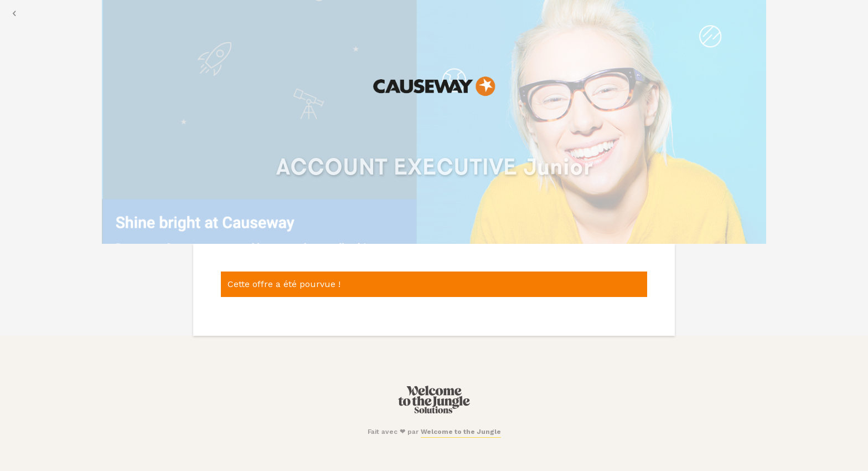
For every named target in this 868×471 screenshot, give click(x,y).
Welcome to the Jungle (461, 432)
